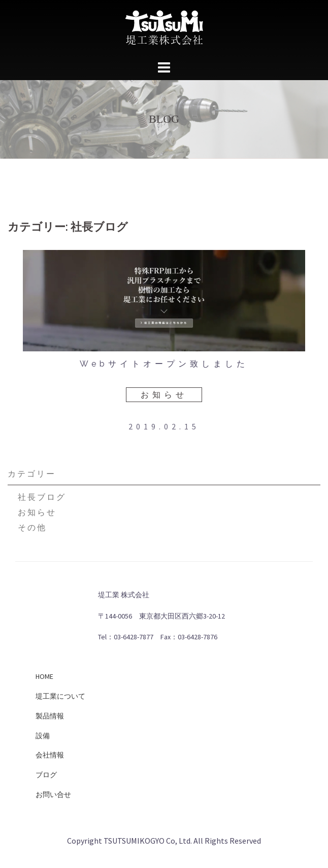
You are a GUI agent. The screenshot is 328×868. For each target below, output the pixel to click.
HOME (44, 676)
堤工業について (60, 696)
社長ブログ (42, 497)
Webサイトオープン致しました (164, 364)
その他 (32, 527)
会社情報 (50, 755)
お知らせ (164, 394)
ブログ (46, 775)
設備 (43, 736)
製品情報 (50, 716)
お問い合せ (53, 794)
